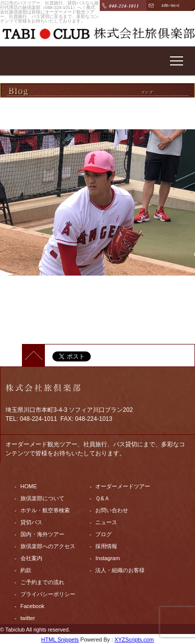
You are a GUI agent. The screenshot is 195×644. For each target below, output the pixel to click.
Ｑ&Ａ (102, 498)
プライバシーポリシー (48, 594)
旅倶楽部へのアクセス (48, 546)
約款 (26, 570)
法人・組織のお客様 (120, 570)
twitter (28, 618)
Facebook (32, 606)
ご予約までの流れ (42, 582)
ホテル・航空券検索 (45, 510)
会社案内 (31, 558)
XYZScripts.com (134, 640)
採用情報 (106, 546)
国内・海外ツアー (42, 534)
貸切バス (31, 522)
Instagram (107, 558)
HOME (29, 486)
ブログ (103, 534)
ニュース (106, 522)
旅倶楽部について (42, 498)
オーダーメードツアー (123, 486)
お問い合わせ (112, 510)
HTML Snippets (60, 640)
